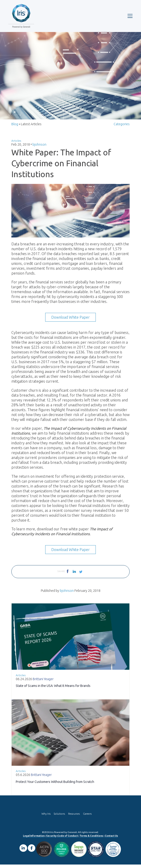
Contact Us (111, 839)
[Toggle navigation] (130, 16)
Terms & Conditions (91, 839)
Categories (122, 128)
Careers (87, 817)
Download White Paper (70, 321)
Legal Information (34, 839)
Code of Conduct (68, 839)
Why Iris (46, 817)
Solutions (59, 817)
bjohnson (39, 148)
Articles (16, 144)
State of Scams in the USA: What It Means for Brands (53, 689)
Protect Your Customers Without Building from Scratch (55, 785)
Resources (74, 817)
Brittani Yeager (43, 682)
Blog (15, 128)
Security (51, 839)
